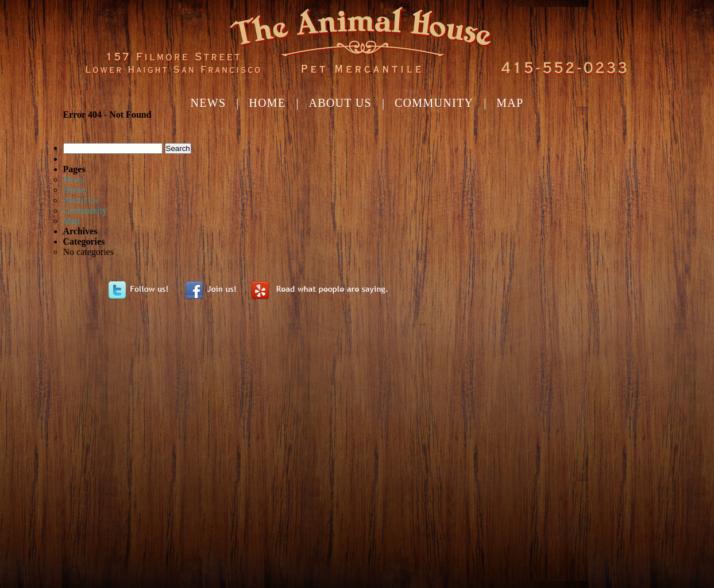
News (208, 103)
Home (267, 103)
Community (434, 103)
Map (510, 103)
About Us (340, 103)
